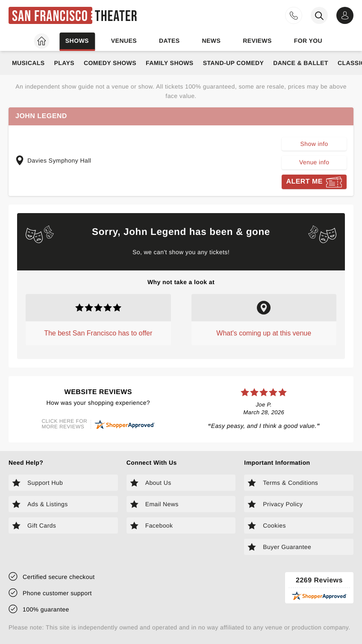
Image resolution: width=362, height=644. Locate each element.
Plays (64, 63)
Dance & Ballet (301, 63)
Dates (169, 41)
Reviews (257, 41)
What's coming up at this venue (264, 333)
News (211, 41)
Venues (124, 41)
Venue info (314, 162)
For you (308, 41)
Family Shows (170, 63)
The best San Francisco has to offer (98, 333)
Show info (314, 144)
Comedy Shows (110, 63)
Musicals (28, 63)
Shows (77, 41)
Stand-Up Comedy (234, 63)
